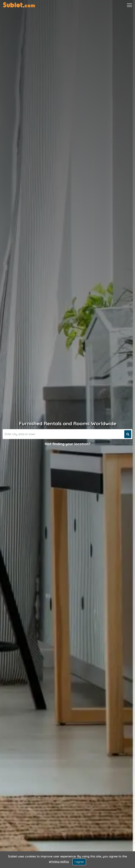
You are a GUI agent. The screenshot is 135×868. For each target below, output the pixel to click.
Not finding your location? (68, 444)
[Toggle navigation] (129, 5)
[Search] (63, 434)
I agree (79, 862)
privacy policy (59, 861)
